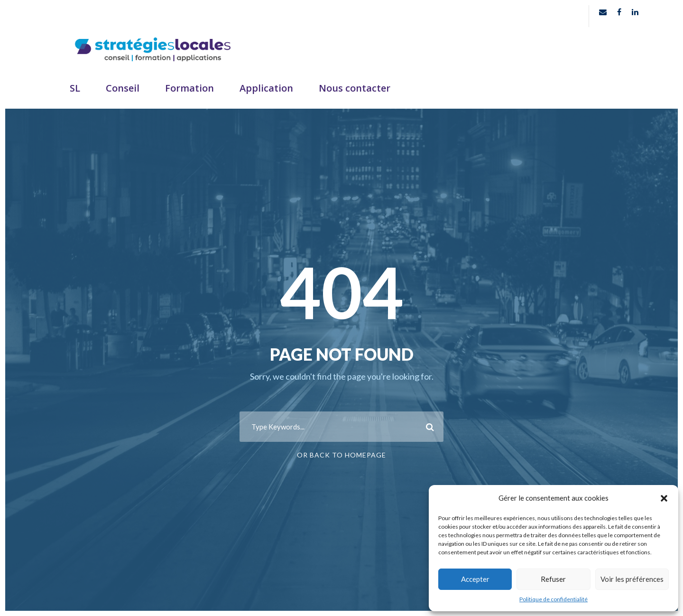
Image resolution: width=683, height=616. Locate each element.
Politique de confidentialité (554, 599)
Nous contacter (355, 88)
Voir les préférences (632, 579)
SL (75, 88)
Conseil (123, 88)
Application (266, 88)
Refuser (553, 579)
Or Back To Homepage (341, 455)
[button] (664, 498)
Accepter (475, 579)
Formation (189, 88)
